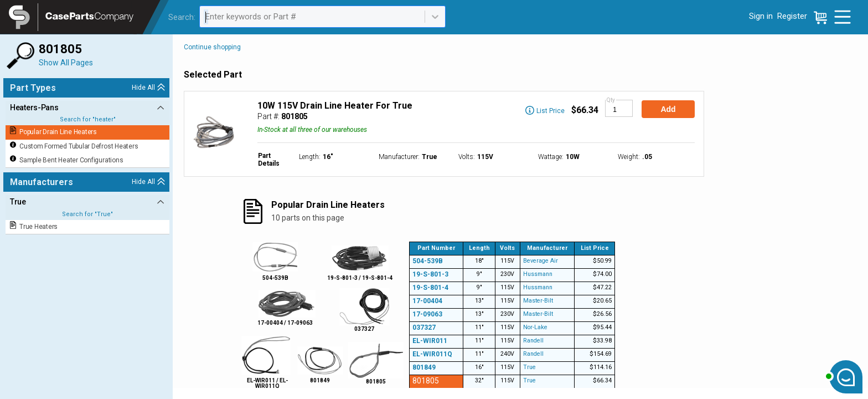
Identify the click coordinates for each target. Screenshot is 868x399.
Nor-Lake (535, 327)
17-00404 (427, 301)
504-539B (428, 261)
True (529, 367)
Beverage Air (541, 261)
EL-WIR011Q (432, 354)
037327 (424, 328)
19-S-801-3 (430, 274)
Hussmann (538, 274)
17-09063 (427, 314)
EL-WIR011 (430, 341)
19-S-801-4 (430, 288)
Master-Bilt (538, 301)
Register (792, 16)
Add (668, 109)
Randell (533, 341)
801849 (424, 367)
